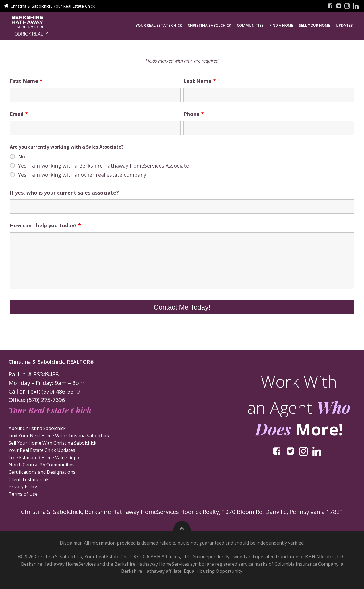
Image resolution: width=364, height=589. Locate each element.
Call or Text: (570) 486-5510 (45, 393)
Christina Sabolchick (211, 25)
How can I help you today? (45, 227)
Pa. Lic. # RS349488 (34, 376)
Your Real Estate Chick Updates (42, 452)
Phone (194, 115)
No (22, 158)
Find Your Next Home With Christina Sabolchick (59, 437)
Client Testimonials (30, 481)
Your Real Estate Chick (160, 25)
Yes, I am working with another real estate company (82, 176)
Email (19, 115)
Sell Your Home (316, 25)
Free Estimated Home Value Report (46, 459)
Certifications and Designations (43, 473)
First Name (26, 82)
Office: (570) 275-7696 (37, 401)
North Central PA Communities (42, 466)
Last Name (200, 82)
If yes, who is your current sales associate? (64, 194)
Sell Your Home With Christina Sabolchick (53, 444)
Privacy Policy (23, 488)
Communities (252, 25)
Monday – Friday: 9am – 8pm (47, 384)
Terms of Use (24, 495)
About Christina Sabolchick (38, 430)
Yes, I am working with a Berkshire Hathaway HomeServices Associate (104, 167)
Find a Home (283, 25)
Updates (346, 25)
